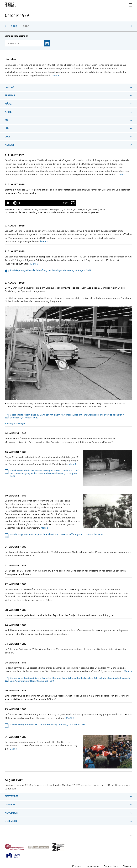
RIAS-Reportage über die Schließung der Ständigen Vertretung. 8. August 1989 (51, 270)
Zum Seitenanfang (131, 835)
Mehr (54, 75)
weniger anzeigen (16, 423)
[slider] (39, 203)
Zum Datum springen (17, 36)
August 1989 (14, 780)
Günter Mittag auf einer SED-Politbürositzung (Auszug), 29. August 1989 (48, 725)
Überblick (11, 59)
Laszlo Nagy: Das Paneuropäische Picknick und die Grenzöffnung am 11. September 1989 (57, 534)
